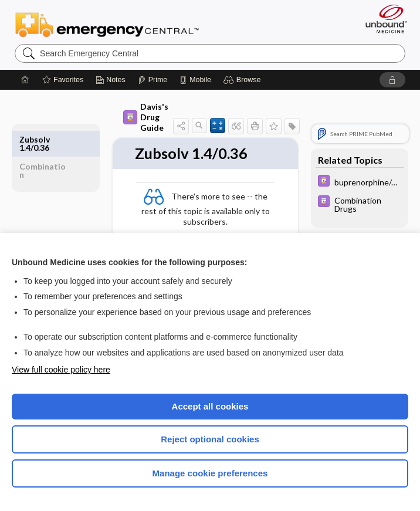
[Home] (25, 80)
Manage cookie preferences (210, 473)
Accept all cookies (210, 406)
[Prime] (153, 80)
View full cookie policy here (61, 370)
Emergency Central (107, 24)
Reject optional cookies (210, 439)
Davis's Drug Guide (146, 117)
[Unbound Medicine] (382, 19)
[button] (244, 80)
